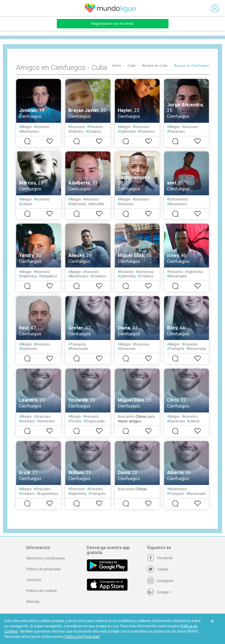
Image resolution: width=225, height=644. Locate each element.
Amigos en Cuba (155, 66)
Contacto (34, 580)
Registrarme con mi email (112, 24)
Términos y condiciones (46, 558)
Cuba (131, 66)
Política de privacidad (43, 569)
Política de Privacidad (82, 637)
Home (116, 66)
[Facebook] (160, 558)
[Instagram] (160, 581)
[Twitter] (158, 569)
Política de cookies (41, 591)
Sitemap (33, 602)
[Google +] (159, 592)
